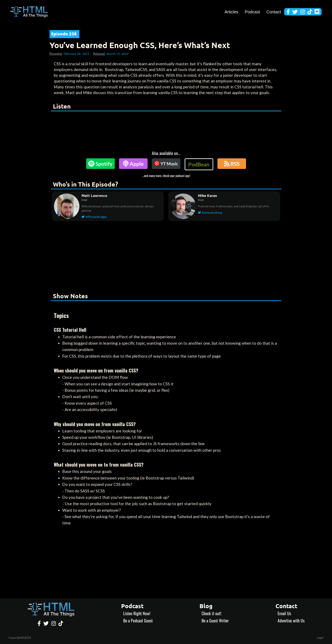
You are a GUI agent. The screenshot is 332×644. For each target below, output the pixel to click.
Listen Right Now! (137, 613)
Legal (320, 638)
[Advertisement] (166, 258)
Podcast (252, 12)
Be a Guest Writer (215, 620)
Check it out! (211, 613)
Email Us (284, 613)
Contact (274, 12)
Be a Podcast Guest (138, 620)
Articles (231, 12)
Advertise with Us (291, 620)
